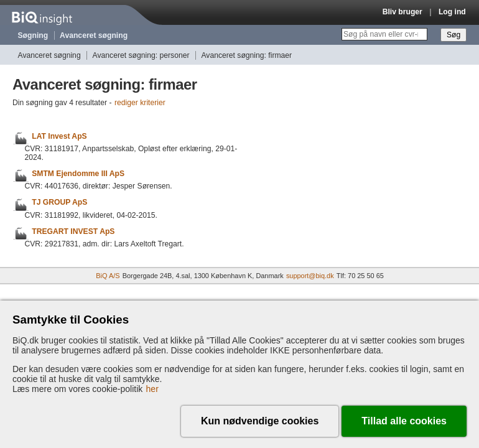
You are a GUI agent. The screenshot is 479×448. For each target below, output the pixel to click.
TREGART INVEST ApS (73, 231)
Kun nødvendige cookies (260, 421)
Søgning (33, 35)
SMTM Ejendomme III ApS (78, 174)
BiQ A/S (108, 276)
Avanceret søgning (94, 35)
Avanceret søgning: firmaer (246, 55)
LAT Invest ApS (59, 136)
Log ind (452, 12)
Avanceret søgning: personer (141, 55)
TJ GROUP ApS (59, 203)
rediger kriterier (140, 103)
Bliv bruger (402, 12)
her (152, 389)
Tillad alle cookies (404, 421)
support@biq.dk (310, 276)
